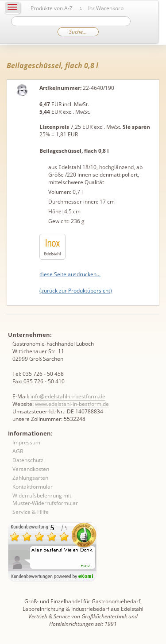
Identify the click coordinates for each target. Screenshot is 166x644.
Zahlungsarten (30, 478)
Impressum (26, 442)
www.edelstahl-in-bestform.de (72, 404)
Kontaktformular (33, 487)
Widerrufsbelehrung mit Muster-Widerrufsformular (45, 499)
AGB (18, 451)
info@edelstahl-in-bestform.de (68, 396)
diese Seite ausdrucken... (70, 274)
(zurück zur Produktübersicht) (76, 291)
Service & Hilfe (31, 512)
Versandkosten (31, 469)
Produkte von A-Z (52, 8)
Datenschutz (28, 460)
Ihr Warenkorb (106, 8)
